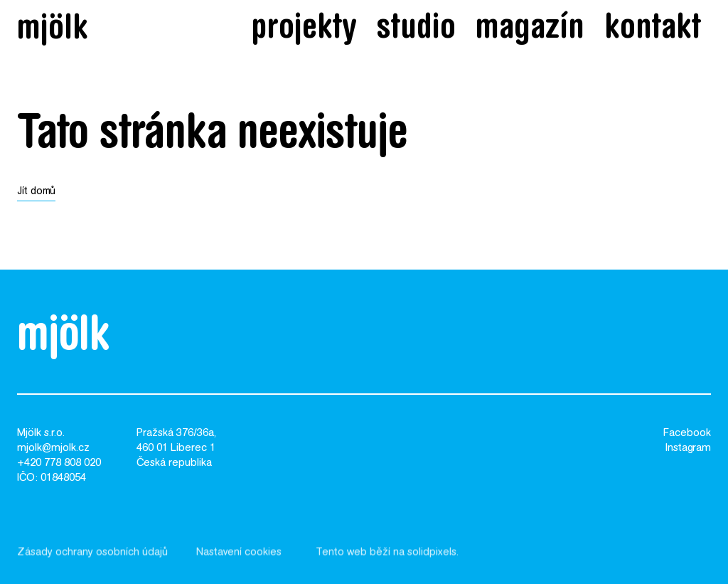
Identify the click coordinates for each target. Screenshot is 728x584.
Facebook (687, 434)
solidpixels (432, 557)
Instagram (688, 448)
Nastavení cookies (239, 557)
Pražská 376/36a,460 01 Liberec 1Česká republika (176, 448)
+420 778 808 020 (59, 463)
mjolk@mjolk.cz (53, 448)
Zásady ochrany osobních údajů (92, 557)
